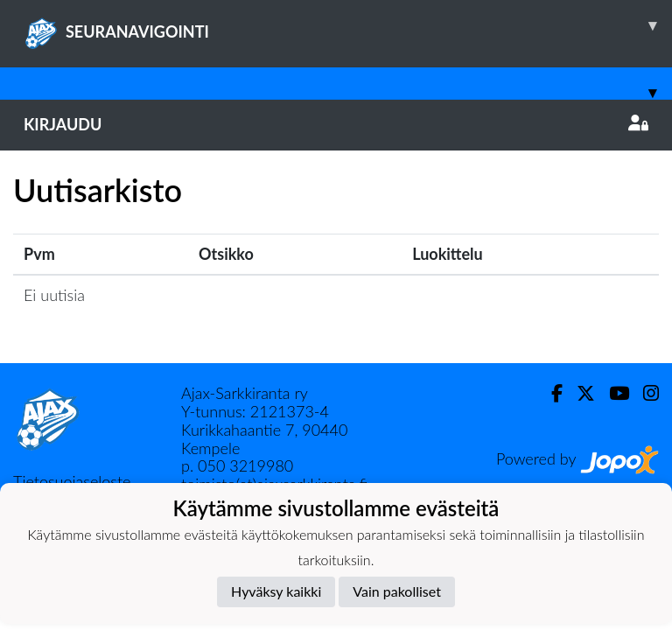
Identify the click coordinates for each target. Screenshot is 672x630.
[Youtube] (612, 393)
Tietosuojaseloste (72, 481)
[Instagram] (644, 393)
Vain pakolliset (397, 591)
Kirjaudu (336, 124)
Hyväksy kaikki (276, 591)
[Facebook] (550, 393)
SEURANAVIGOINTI (348, 25)
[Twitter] (579, 393)
